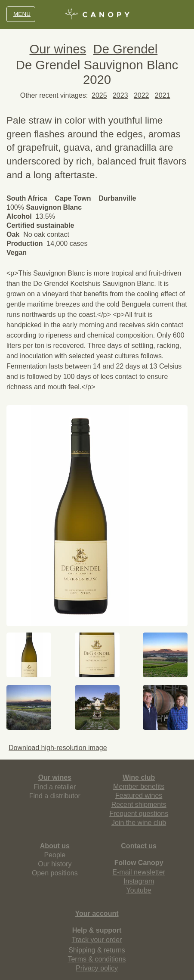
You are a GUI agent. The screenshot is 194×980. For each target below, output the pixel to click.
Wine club (139, 777)
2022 (142, 95)
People (55, 855)
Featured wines (139, 795)
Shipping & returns (97, 950)
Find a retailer (55, 787)
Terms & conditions (97, 959)
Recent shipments (139, 805)
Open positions (55, 873)
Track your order (97, 940)
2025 (99, 95)
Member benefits (139, 786)
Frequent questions (139, 814)
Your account (97, 913)
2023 (120, 95)
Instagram (139, 881)
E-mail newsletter (139, 872)
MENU (21, 14)
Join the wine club (139, 823)
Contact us (139, 846)
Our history (55, 864)
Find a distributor (55, 796)
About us (55, 846)
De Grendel (126, 49)
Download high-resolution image (57, 748)
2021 (163, 95)
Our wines (58, 49)
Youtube (139, 890)
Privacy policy (97, 968)
